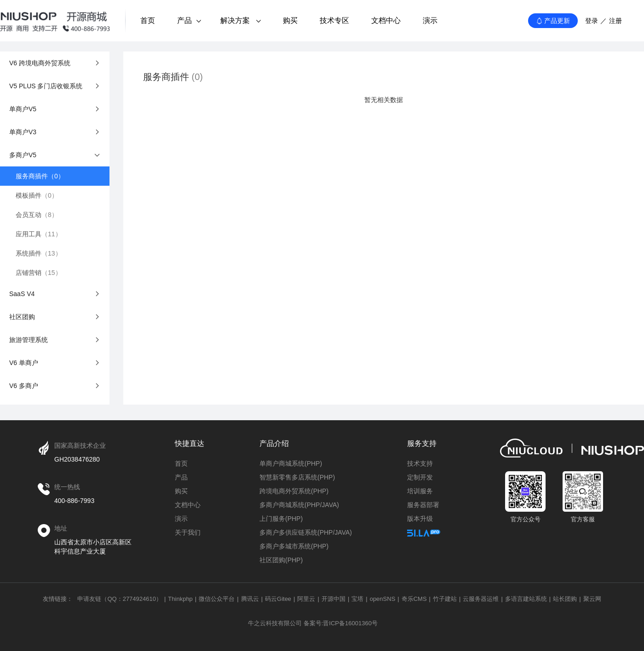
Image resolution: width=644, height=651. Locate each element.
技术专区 (334, 20)
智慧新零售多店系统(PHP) (297, 477)
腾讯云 (250, 599)
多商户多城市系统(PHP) (294, 546)
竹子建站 (445, 599)
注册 (615, 21)
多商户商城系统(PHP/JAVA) (299, 505)
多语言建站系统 (526, 599)
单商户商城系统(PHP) (291, 463)
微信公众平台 (217, 599)
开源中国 (333, 599)
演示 (430, 20)
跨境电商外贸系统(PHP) (294, 491)
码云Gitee (278, 599)
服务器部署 (423, 505)
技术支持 (420, 463)
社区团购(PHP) (281, 560)
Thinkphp (180, 599)
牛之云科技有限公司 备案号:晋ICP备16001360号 (313, 623)
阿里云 (306, 599)
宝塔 (357, 599)
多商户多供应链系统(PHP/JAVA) (306, 532)
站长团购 (565, 599)
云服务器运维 (481, 599)
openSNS (383, 599)
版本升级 (420, 519)
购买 (290, 20)
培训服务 (420, 491)
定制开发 (420, 477)
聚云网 (592, 599)
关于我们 (188, 532)
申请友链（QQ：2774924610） (120, 599)
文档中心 (386, 20)
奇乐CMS (414, 599)
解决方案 (241, 20)
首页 (148, 20)
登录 (592, 21)
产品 (189, 20)
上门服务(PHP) (281, 519)
